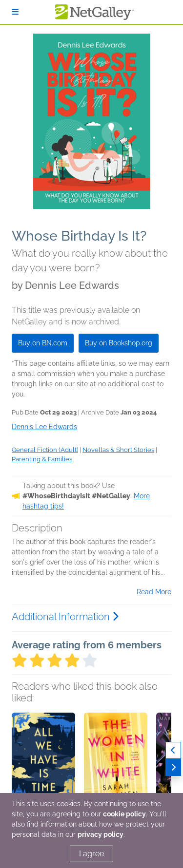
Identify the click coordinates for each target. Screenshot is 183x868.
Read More (154, 592)
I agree (91, 854)
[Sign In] (15, 12)
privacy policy (101, 834)
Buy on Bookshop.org (119, 343)
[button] (43, 764)
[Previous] (173, 750)
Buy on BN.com (43, 343)
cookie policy (124, 814)
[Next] (173, 767)
